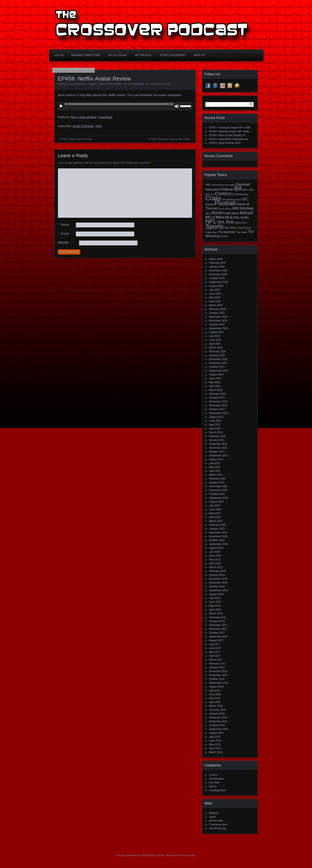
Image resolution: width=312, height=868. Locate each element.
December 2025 (218, 271)
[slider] (119, 104)
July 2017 (215, 644)
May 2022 (215, 425)
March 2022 (216, 432)
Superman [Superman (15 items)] (211, 232)
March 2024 (216, 348)
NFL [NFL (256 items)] (211, 221)
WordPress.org (218, 828)
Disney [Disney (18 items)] (210, 204)
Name (63, 225)
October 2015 (217, 725)
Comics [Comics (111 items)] (223, 194)
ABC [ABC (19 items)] (208, 185)
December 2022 (218, 402)
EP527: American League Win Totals (230, 128)
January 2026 (217, 267)
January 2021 (217, 482)
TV (147, 84)
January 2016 (217, 714)
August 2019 (216, 548)
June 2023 (215, 378)
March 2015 (216, 752)
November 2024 (218, 321)
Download (105, 117)
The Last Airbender (133, 84)
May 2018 (215, 606)
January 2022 (217, 440)
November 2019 (218, 536)
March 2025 (216, 305)
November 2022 (218, 405)
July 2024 (215, 336)
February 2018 (217, 617)
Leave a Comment (160, 84)
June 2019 (215, 556)
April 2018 (215, 610)
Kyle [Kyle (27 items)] (228, 213)
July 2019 (215, 552)
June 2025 (215, 294)
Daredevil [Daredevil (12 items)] (231, 200)
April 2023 (215, 386)
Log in (213, 817)
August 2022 (216, 417)
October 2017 (217, 633)
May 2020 (215, 513)
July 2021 (215, 463)
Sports (213, 786)
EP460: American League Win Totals (169, 139)
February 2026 (217, 263)
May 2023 (215, 382)
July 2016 (215, 691)
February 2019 (217, 571)
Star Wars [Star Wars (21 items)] (231, 228)
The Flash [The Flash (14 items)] (242, 232)
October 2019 (217, 540)
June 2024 (215, 340)
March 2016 (216, 706)
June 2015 (215, 741)
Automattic (189, 855)
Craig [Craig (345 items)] (213, 198)
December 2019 (218, 533)
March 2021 (216, 475)
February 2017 (217, 664)
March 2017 (216, 660)
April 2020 (215, 517)
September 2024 (219, 328)
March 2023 (216, 390)
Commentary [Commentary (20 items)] (240, 194)
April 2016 (215, 702)
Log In (59, 55)
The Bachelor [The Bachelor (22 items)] (227, 232)
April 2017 (215, 656)
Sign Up (199, 55)
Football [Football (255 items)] (225, 203)
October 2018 (217, 587)
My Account (118, 55)
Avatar (101, 84)
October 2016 (217, 679)
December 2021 (218, 444)
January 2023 (217, 398)
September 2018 (219, 590)
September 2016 (219, 683)
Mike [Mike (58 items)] (220, 217)
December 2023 (218, 359)
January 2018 (217, 621)
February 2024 (217, 351)
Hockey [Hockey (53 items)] (247, 208)
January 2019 (217, 575)
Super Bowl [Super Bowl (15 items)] (244, 228)
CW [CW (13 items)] (223, 200)
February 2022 (217, 436)
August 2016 (216, 687)
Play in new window (83, 117)
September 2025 (219, 282)
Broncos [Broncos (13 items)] (210, 194)
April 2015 (215, 748)
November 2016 (218, 675)
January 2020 (217, 529)
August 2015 (216, 733)
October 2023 (217, 367)
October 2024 (217, 325)
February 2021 (217, 479)
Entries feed (216, 821)
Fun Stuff (214, 783)
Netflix (118, 84)
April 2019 (215, 563)
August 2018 (216, 594)
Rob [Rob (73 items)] (230, 222)
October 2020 (217, 494)
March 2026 (216, 259)
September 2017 (219, 637)
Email (63, 234)
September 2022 (219, 413)
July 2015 (215, 737)
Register (214, 813)
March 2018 (216, 613)
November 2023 (218, 363)
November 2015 (218, 721)
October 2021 (217, 452)
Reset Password (173, 55)
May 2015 (215, 744)
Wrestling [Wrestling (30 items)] (212, 236)
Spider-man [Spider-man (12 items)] (241, 223)
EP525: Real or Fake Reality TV (227, 135)
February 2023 (217, 394)
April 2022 (215, 429)
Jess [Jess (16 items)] (208, 213)
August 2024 (216, 332)
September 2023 (219, 371)
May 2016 (215, 698)
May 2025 (215, 298)
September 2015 (219, 729)
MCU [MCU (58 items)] (210, 217)
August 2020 (216, 502)
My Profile (143, 55)
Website (63, 243)
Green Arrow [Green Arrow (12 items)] (225, 209)
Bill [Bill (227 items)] (238, 189)
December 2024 (218, 317)
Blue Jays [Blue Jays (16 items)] (248, 190)
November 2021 (218, 448)
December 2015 (218, 718)
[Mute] (177, 106)
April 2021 (215, 471)
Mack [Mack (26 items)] (235, 213)
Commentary (216, 779)
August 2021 (216, 459)
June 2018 (215, 602)
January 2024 (217, 355)
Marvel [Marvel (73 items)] (246, 213)
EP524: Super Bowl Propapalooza (228, 139)
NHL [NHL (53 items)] (221, 222)
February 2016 (217, 710)
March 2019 (216, 567)
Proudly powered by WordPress (135, 855)
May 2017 (215, 652)
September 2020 (219, 498)
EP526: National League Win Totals (229, 131)
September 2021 (219, 456)
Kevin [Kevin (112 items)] (218, 213)
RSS (99, 126)
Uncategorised (78, 84)
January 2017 (217, 667)
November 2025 (218, 274)
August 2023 (216, 375)
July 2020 (215, 506)
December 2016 (218, 671)
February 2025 (217, 309)
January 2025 (217, 313)
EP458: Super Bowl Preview (76, 139)
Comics (213, 775)
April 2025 (215, 301)
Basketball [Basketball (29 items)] (213, 189)
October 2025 (217, 278)
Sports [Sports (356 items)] (215, 226)
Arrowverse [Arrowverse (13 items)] (218, 185)
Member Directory (86, 55)
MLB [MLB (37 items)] (229, 217)
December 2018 (218, 579)
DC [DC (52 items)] (245, 199)
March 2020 (216, 521)
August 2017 (216, 640)
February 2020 (217, 525)
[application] (125, 106)
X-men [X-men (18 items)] (224, 236)
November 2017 (218, 629)
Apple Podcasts (83, 126)
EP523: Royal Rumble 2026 (225, 143)
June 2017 (215, 648)
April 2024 (215, 344)
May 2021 (215, 467)
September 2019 (219, 544)
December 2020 (218, 486)
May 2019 (215, 560)
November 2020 (218, 490)
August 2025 (216, 286)
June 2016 (215, 694)
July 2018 (215, 598)
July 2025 (215, 290)
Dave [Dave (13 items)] (239, 200)
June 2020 (215, 509)
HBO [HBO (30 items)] (236, 208)
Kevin (69, 70)
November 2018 (218, 583)
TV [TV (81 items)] (251, 232)
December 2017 (218, 625)
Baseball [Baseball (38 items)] (243, 184)
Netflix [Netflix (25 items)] (245, 217)
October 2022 (217, 409)
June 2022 (215, 421)
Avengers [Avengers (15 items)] (230, 185)
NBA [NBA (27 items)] (236, 217)
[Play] (61, 106)
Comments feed (218, 825)
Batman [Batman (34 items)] (227, 189)
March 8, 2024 (85, 70)
